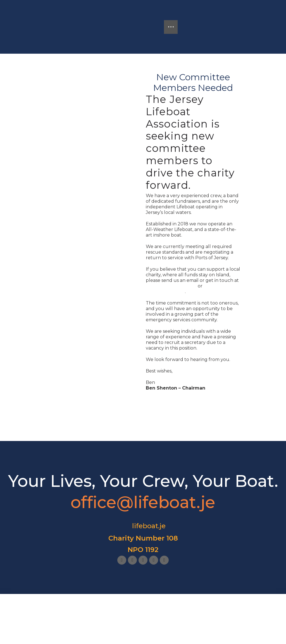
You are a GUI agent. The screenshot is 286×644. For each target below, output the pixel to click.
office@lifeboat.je (165, 292)
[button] (171, 27)
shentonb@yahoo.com (171, 286)
